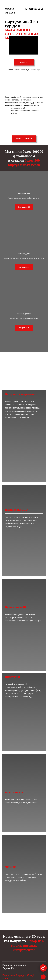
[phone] (24, 913)
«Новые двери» (24, 323)
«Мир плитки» (24, 195)
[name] (24, 904)
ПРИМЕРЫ (24, 62)
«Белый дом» (24, 259)
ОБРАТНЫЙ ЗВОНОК (33, 962)
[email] (24, 921)
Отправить (24, 929)
